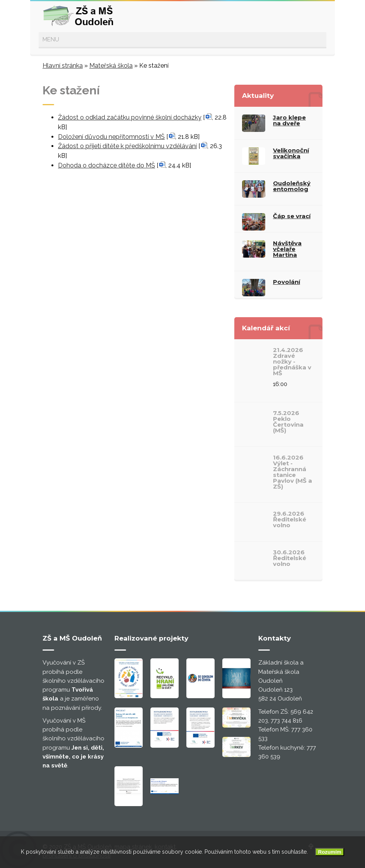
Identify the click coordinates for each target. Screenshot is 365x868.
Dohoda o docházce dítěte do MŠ (107, 165)
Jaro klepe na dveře (289, 120)
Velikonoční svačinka (291, 153)
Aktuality (258, 96)
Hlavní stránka (63, 66)
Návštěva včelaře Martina (287, 249)
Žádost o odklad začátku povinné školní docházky (130, 117)
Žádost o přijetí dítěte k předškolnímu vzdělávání (127, 146)
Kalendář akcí (266, 328)
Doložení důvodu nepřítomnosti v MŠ (111, 137)
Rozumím (330, 852)
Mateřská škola (111, 66)
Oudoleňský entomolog (292, 186)
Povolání (287, 282)
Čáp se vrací (292, 216)
